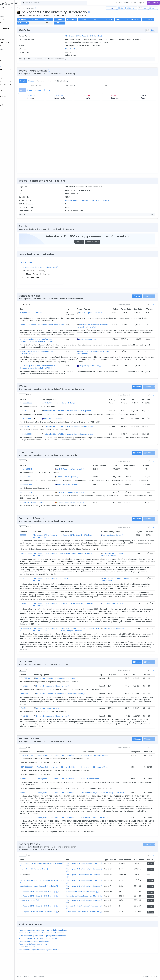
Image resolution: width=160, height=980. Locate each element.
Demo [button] (134, 3)
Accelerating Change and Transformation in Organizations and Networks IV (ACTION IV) (49, 340)
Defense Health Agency (75, 477)
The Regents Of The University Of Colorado (91, 36)
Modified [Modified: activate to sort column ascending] (147, 399)
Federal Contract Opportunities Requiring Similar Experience (55, 946)
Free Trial (85, 242)
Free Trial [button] (153, 3)
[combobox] (66, 3)
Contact (39, 977)
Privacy (53, 977)
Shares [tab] (43, 81)
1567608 (35, 537)
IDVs (108, 19)
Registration (59, 19)
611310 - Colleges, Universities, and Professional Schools (95, 200)
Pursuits (8, 34)
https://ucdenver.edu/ (83, 49)
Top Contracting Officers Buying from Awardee (50, 954)
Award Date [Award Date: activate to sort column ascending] (126, 309)
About (32, 977)
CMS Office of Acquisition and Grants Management (95, 352)
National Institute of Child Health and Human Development (96, 326)
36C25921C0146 (38, 495)
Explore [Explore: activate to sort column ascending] (150, 871)
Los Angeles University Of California (102, 829)
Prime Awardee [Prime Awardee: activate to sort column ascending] (94, 763)
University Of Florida (40, 914)
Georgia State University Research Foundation (50, 897)
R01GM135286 (37, 689)
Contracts (9, 22)
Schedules (84, 19)
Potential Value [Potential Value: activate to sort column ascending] (105, 465)
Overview (35, 19)
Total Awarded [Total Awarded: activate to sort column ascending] (125, 871)
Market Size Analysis (39, 962)
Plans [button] (126, 3)
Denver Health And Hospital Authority (86, 903)
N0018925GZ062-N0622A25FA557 (45, 505)
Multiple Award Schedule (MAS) (44, 313)
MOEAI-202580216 (39, 778)
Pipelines (9, 31)
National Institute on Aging (58, 719)
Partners (48, 23)
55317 (34, 585)
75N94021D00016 (38, 434)
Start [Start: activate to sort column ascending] (126, 399)
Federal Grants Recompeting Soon (45, 960)
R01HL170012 (36, 697)
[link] (153, 305)
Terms (46, 977)
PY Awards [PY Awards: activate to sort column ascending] (149, 309)
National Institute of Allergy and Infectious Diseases (117, 559)
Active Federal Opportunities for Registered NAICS (51, 965)
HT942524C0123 (38, 477)
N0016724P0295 (38, 487)
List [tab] (148, 30)
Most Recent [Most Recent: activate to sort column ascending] (139, 871)
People (8, 75)
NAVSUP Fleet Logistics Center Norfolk (69, 403)
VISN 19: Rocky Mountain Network (79, 469)
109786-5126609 (38, 558)
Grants (8, 25)
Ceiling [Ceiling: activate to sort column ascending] (115, 309)
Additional (84, 23)
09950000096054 (39, 829)
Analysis (47, 19)
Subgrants (35, 23)
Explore (151, 875)
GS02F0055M (39, 262)
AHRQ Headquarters (92, 339)
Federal (7, 7)
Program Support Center (94, 366)
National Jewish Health (97, 790)
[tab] (35, 90)
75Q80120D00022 (39, 419)
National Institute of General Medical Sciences (65, 689)
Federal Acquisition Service (94, 313)
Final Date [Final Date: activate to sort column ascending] (138, 309)
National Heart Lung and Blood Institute (63, 697)
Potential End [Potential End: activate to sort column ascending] (133, 465)
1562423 (35, 612)
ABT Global (73, 585)
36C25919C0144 (38, 469)
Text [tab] (153, 30)
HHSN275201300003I (39, 426)
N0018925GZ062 (38, 403)
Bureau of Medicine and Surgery (79, 505)
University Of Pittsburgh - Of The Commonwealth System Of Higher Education (82, 639)
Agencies (9, 73)
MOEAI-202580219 (39, 766)
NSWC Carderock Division (76, 487)
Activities (9, 37)
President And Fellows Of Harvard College (85, 558)
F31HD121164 (36, 705)
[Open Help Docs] (48, 8)
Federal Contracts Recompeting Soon (46, 957)
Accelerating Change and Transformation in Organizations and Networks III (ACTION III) (49, 367)
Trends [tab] (35, 81)
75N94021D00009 (39, 411)
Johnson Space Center (115, 537)
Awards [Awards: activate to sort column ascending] (113, 871)
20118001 (35, 790)
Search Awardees (38, 8)
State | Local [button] (19, 7)
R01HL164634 (37, 727)
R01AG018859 (37, 719)
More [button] (118, 3)
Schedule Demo (98, 242)
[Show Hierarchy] (110, 36)
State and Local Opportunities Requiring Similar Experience (55, 951)
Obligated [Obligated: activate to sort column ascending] (139, 534)
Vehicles (8, 58)
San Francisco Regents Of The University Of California (109, 804)
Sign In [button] (142, 3)
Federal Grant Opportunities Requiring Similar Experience (54, 949)
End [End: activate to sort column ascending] (135, 399)
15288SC (35, 804)
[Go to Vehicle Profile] (47, 411)
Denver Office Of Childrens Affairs (101, 766)
